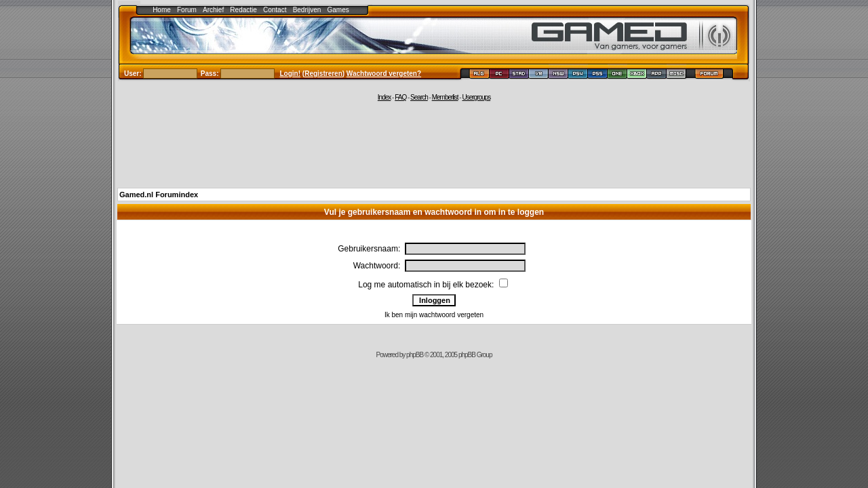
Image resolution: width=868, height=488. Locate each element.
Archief (213, 10)
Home (162, 10)
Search (419, 97)
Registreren (323, 74)
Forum (187, 10)
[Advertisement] (434, 144)
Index (384, 97)
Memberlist (445, 97)
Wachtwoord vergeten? (384, 74)
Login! (291, 74)
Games (338, 10)
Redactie (243, 10)
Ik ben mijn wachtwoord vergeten (434, 315)
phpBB (415, 355)
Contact (275, 10)
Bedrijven (307, 10)
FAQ (400, 97)
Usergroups (476, 97)
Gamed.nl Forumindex (159, 195)
